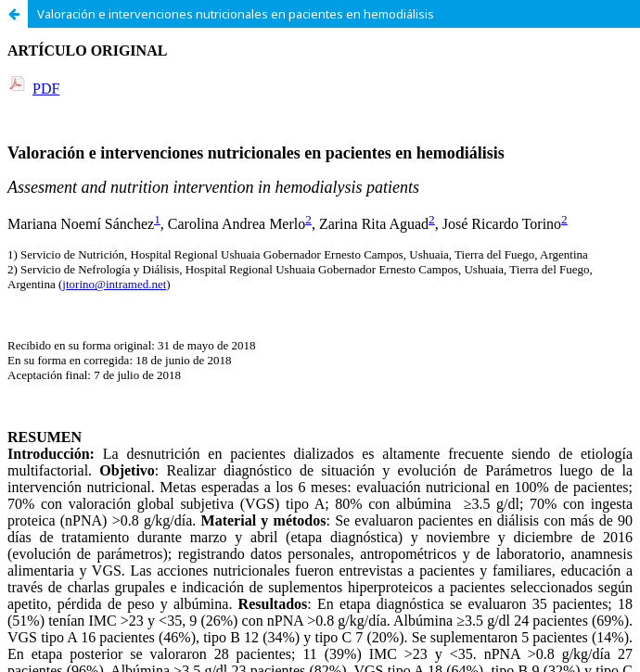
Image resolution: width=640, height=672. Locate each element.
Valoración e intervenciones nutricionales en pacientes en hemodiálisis (236, 14)
